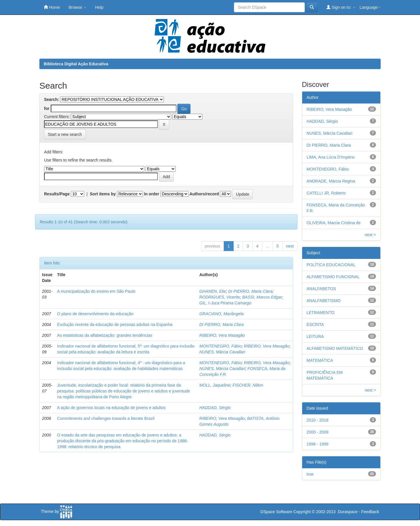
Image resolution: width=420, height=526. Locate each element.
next (290, 246)
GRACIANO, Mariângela (221, 314)
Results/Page (57, 194)
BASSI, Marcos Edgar (262, 297)
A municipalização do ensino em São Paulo (96, 291)
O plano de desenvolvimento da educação (95, 314)
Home (52, 7)
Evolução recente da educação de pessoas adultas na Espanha (115, 325)
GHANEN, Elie (212, 291)
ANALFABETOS (321, 289)
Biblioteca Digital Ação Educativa (76, 64)
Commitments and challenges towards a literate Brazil (106, 418)
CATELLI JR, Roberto (326, 193)
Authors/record (204, 194)
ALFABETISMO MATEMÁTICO (335, 348)
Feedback (370, 512)
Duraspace (348, 512)
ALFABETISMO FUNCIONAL (333, 277)
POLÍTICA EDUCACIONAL (331, 265)
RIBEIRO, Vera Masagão (222, 335)
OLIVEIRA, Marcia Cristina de (334, 223)
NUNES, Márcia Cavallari (222, 352)
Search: (51, 99)
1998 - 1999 (317, 444)
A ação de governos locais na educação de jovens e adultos (111, 408)
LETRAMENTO (320, 313)
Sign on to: (341, 7)
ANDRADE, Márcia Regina (331, 181)
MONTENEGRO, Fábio (220, 346)
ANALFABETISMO (324, 301)
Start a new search (65, 134)
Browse (77, 7)
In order (152, 194)
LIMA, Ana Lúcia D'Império (331, 157)
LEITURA (315, 336)
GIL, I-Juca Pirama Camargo (225, 303)
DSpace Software (276, 512)
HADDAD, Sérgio (215, 408)
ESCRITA (315, 325)
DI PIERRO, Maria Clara (250, 291)
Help (99, 7)
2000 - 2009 (317, 432)
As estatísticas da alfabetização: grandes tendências (105, 335)
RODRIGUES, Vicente (219, 297)
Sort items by (103, 194)
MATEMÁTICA (320, 360)
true (310, 474)
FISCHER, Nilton (248, 385)
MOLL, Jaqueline (215, 385)
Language (370, 7)
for (47, 108)
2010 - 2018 (317, 420)
